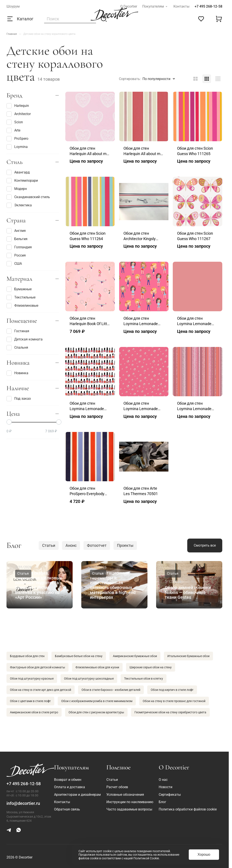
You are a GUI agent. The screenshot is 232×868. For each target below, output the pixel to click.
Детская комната (25, 339)
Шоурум (13, 6)
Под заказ (19, 399)
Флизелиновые (22, 306)
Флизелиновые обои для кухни (97, 667)
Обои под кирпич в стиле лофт (172, 690)
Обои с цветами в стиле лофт (30, 701)
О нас (163, 780)
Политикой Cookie (146, 858)
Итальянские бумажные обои (188, 656)
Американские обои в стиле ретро (34, 712)
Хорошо (204, 854)
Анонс (71, 545)
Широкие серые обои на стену (151, 667)
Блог (162, 802)
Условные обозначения (125, 795)
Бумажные (19, 289)
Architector (19, 114)
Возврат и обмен (68, 780)
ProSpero (17, 139)
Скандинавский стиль (28, 197)
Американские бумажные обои (135, 656)
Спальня (17, 348)
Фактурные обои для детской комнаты (38, 667)
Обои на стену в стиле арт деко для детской (41, 690)
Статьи (49, 545)
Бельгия (17, 239)
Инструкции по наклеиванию (130, 802)
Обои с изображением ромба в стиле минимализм (97, 701)
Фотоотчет (97, 545)
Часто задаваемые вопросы (129, 809)
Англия (16, 231)
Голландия (19, 247)
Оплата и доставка (70, 787)
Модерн (17, 189)
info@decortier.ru (23, 803)
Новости (166, 787)
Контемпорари (22, 181)
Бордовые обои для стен (27, 656)
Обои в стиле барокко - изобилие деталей (111, 690)
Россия (16, 255)
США (14, 264)
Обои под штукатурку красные (32, 679)
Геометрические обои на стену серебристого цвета (170, 712)
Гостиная (18, 331)
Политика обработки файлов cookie (188, 809)
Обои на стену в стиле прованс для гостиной (174, 701)
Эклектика (19, 205)
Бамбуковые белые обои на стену (79, 656)
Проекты (125, 545)
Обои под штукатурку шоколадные (89, 679)
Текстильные (21, 297)
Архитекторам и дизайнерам (77, 795)
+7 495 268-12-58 (208, 6)
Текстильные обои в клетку (144, 679)
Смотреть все (205, 545)
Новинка (17, 373)
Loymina (17, 147)
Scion (15, 122)
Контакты (181, 6)
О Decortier (129, 6)
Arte (13, 130)
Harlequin (18, 106)
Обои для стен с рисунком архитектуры (96, 712)
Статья (23, 574)
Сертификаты (170, 795)
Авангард (18, 172)
